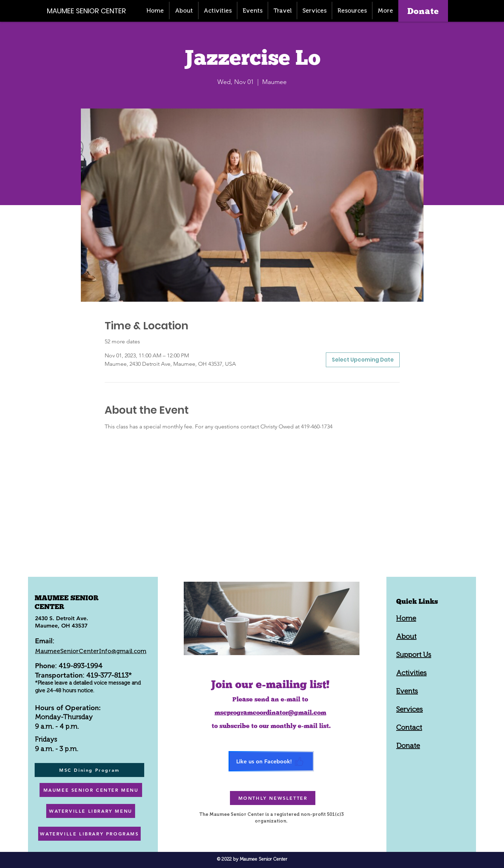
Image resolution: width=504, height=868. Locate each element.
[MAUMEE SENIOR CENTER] (90, 11)
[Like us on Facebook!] (271, 761)
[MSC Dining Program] (89, 770)
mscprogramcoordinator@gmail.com (270, 712)
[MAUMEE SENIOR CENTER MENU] (91, 790)
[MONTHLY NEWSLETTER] (273, 798)
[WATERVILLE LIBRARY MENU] (91, 811)
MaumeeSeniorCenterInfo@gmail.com (91, 651)
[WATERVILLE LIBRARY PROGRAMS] (89, 834)
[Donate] (423, 11)
